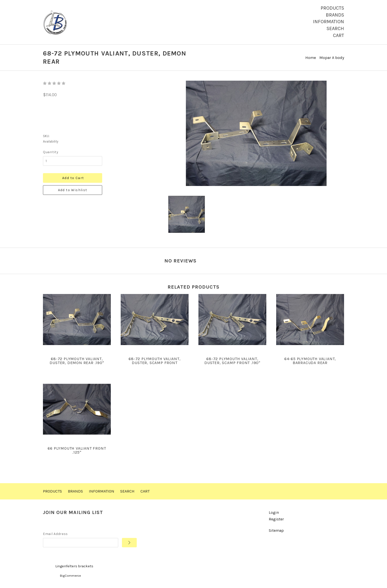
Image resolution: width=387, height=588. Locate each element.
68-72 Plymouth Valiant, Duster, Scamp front (155, 361)
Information (329, 22)
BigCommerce (70, 576)
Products (332, 8)
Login (274, 512)
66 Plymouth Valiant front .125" (77, 450)
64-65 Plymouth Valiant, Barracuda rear (310, 361)
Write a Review (331, 260)
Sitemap (276, 530)
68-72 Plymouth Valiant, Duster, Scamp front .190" (232, 361)
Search (335, 28)
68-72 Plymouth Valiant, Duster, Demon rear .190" (77, 361)
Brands (335, 15)
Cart (339, 35)
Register (276, 519)
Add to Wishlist (73, 190)
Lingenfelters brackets (74, 566)
